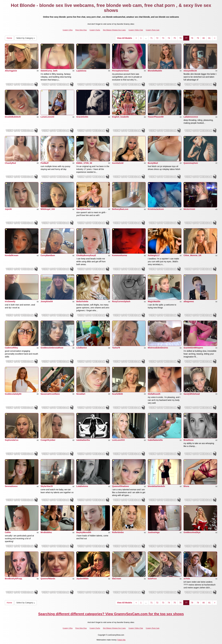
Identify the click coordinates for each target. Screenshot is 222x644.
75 (175, 38)
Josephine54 (47, 301)
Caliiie (8, 532)
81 (209, 38)
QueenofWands (48, 579)
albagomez (189, 301)
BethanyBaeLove (120, 209)
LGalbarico (82, 348)
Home (9, 38)
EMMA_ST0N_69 (84, 163)
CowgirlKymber (48, 440)
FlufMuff (45, 163)
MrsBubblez (46, 532)
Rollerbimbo (118, 532)
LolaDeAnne (82, 486)
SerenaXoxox (11, 486)
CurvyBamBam (48, 255)
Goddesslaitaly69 (13, 394)
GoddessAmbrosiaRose (52, 348)
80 (204, 38)
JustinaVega (154, 532)
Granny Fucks (95, 30)
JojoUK (8, 209)
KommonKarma (120, 255)
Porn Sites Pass (81, 30)
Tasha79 (116, 348)
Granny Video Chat (136, 30)
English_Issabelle (121, 117)
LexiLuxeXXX (118, 440)
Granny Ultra (68, 30)
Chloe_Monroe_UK (192, 255)
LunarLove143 (47, 117)
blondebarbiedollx (156, 486)
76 (180, 38)
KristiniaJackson (156, 209)
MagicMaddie (154, 301)
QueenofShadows (121, 486)
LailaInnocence (191, 117)
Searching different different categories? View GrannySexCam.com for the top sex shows (111, 614)
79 (198, 38)
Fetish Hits (121, 640)
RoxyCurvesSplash (121, 301)
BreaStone (189, 440)
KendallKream (12, 255)
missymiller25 (190, 71)
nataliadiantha (83, 440)
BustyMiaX (153, 163)
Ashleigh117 (154, 255)
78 (192, 38)
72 (157, 38)
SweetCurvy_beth (49, 71)
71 (151, 38)
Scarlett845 (117, 394)
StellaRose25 (154, 394)
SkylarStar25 (47, 486)
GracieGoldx (82, 117)
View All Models (125, 38)
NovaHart (81, 394)
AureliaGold (118, 163)
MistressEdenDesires (158, 348)
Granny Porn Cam (153, 30)
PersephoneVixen (120, 71)
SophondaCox (12, 440)
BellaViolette (82, 301)
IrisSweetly (10, 301)
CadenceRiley (11, 348)
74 (169, 38)
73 (163, 38)
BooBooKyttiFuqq (13, 579)
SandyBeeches (83, 209)
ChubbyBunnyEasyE (86, 255)
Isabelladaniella (155, 440)
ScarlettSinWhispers (193, 348)
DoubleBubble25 (13, 117)
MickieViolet (189, 209)
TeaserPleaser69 (156, 117)
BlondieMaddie (155, 71)
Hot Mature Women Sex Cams (114, 30)
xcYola (187, 579)
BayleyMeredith (84, 532)
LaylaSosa (81, 71)
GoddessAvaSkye (192, 532)
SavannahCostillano (50, 394)
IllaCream (117, 579)
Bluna (186, 486)
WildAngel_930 (48, 209)
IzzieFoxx (152, 579)
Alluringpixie (11, 71)
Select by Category (26, 38)
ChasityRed (10, 163)
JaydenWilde (82, 579)
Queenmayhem (191, 163)
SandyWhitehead (192, 394)
